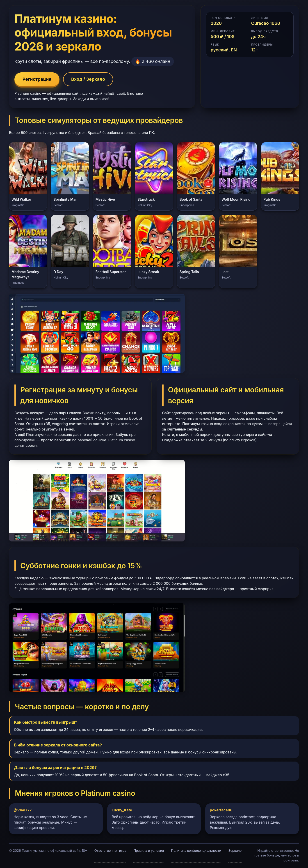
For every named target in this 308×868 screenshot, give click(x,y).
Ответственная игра (110, 851)
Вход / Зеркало (88, 79)
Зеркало (235, 851)
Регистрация (37, 79)
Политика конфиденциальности (196, 851)
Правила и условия (149, 851)
